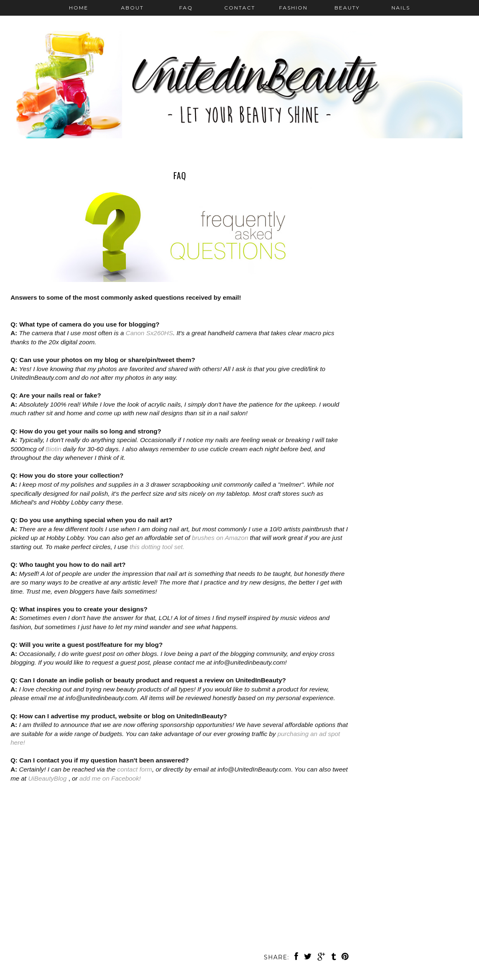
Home (79, 8)
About (132, 8)
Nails (401, 8)
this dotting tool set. (157, 547)
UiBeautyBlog (48, 778)
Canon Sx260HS (149, 333)
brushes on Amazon (220, 538)
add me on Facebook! (110, 778)
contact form (135, 769)
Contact (240, 8)
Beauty (347, 8)
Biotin (53, 449)
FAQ (186, 8)
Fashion (293, 8)
